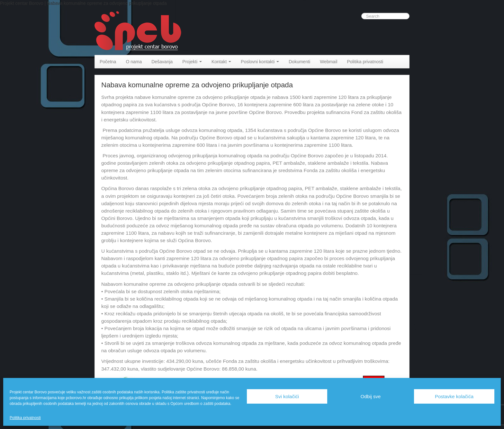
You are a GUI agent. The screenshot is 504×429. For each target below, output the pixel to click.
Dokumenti (299, 62)
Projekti (192, 62)
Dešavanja (162, 62)
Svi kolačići (287, 396)
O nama (134, 62)
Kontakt (221, 62)
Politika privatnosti (25, 418)
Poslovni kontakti (260, 62)
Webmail (328, 62)
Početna (108, 62)
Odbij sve (371, 396)
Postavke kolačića (454, 396)
